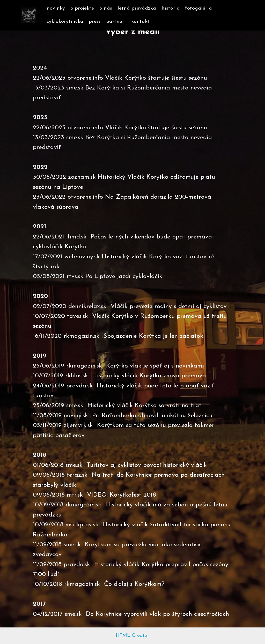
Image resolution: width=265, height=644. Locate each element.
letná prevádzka (137, 8)
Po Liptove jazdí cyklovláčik (124, 276)
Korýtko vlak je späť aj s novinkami (155, 366)
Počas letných (110, 237)
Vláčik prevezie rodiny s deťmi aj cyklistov (169, 306)
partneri (116, 22)
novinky (56, 8)
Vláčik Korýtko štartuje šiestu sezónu (156, 128)
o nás (106, 8)
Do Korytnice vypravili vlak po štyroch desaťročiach (157, 614)
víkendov (143, 237)
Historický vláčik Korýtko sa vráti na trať (144, 406)
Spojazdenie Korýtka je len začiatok (153, 336)
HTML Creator (132, 636)
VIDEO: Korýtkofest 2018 (122, 495)
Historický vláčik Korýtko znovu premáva (149, 376)
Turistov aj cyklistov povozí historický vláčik (147, 465)
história (171, 8)
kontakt (140, 22)
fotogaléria (198, 8)
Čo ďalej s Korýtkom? (134, 584)
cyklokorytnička (65, 22)
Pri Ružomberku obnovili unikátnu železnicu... (155, 416)
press (95, 22)
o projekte (82, 8)
